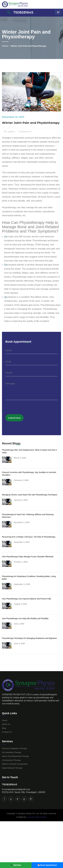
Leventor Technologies (37, 817)
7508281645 (10, 785)
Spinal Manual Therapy (12, 768)
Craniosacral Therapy (11, 760)
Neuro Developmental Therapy (15, 756)
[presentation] (25, 409)
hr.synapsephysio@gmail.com (16, 789)
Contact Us (7, 732)
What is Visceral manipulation (15, 764)
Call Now (16, 865)
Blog (4, 728)
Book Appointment (47, 865)
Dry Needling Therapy (12, 752)
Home (5, 46)
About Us (6, 724)
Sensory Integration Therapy (14, 748)
